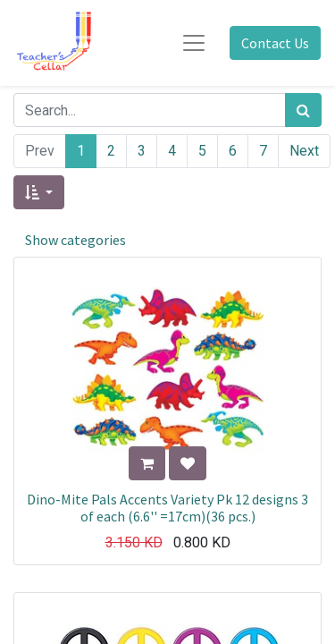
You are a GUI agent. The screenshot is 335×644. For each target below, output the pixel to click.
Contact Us (275, 43)
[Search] (303, 110)
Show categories (75, 240)
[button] (39, 192)
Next (304, 151)
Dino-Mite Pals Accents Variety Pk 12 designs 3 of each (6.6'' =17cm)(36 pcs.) (167, 508)
